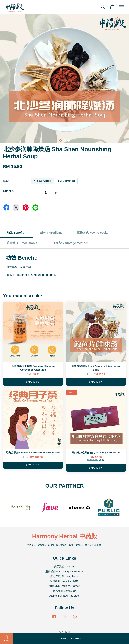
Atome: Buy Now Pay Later (64, 596)
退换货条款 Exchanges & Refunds (64, 571)
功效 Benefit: (16, 232)
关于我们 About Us (65, 567)
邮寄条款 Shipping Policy (64, 576)
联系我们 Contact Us (64, 591)
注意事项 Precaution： (22, 243)
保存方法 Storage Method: (71, 243)
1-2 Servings (66, 181)
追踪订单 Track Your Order (64, 586)
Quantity (8, 191)
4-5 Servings (43, 181)
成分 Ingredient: (51, 232)
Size (6, 181)
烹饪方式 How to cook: (92, 232)
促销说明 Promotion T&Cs (64, 581)
